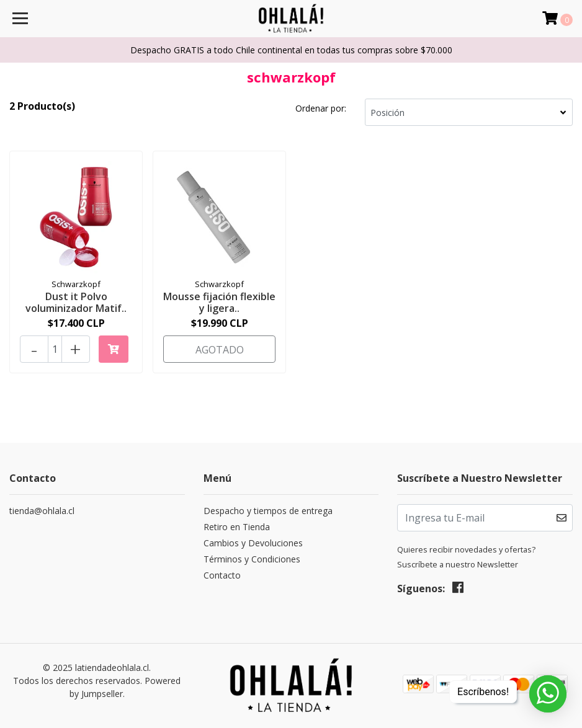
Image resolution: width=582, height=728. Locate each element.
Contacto (222, 575)
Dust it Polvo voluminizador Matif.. (76, 302)
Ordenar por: (321, 108)
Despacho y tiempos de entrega (268, 511)
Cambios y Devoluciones (253, 543)
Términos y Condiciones (252, 559)
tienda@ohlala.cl (42, 511)
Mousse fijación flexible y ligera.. (219, 302)
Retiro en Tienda (237, 527)
